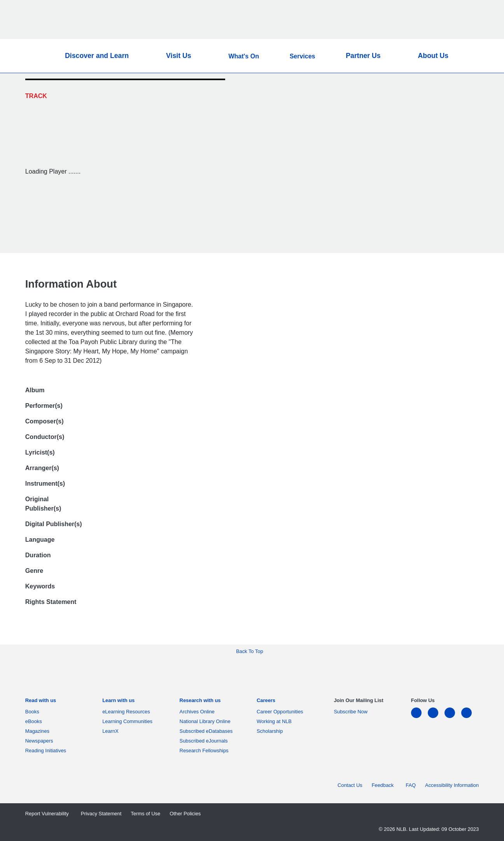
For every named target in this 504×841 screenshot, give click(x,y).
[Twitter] (462, 87)
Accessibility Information (452, 785)
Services (303, 56)
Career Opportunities (281, 712)
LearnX (110, 731)
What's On (243, 56)
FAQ (411, 785)
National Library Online (205, 721)
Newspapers (41, 741)
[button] (465, 56)
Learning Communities (127, 721)
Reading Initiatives (47, 751)
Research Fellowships (204, 751)
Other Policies (185, 814)
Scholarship (270, 731)
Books (34, 712)
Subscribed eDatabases (208, 731)
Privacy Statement (101, 814)
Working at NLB (276, 721)
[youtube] (470, 717)
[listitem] (41, 702)
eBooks (35, 721)
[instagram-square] (453, 717)
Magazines (39, 731)
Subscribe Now (351, 712)
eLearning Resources (128, 712)
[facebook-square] (436, 717)
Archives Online (199, 712)
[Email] (462, 106)
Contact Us (350, 785)
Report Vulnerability (48, 814)
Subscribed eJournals (205, 741)
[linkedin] (419, 717)
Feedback (384, 785)
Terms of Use (145, 814)
